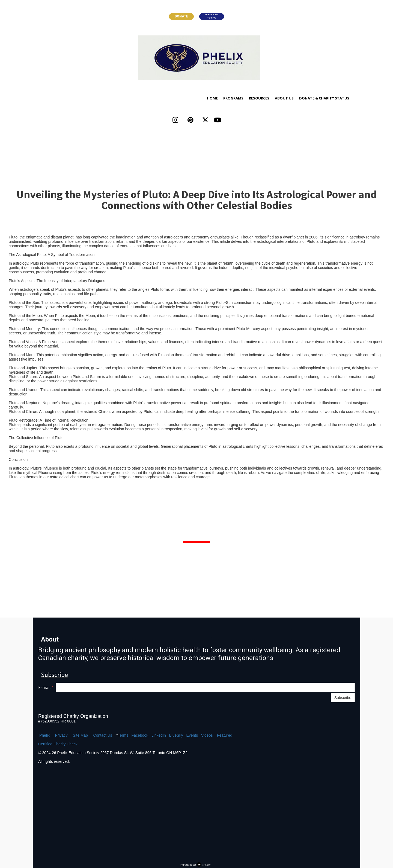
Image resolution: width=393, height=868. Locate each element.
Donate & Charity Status (324, 98)
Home (212, 98)
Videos (207, 735)
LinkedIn (159, 735)
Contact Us (103, 735)
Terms (123, 735)
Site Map (80, 735)
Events (192, 735)
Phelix (44, 735)
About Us (284, 98)
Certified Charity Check (58, 744)
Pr (57, 735)
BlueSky (176, 735)
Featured (225, 735)
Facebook (140, 735)
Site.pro (206, 865)
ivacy (63, 735)
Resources (259, 98)
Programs (233, 98)
